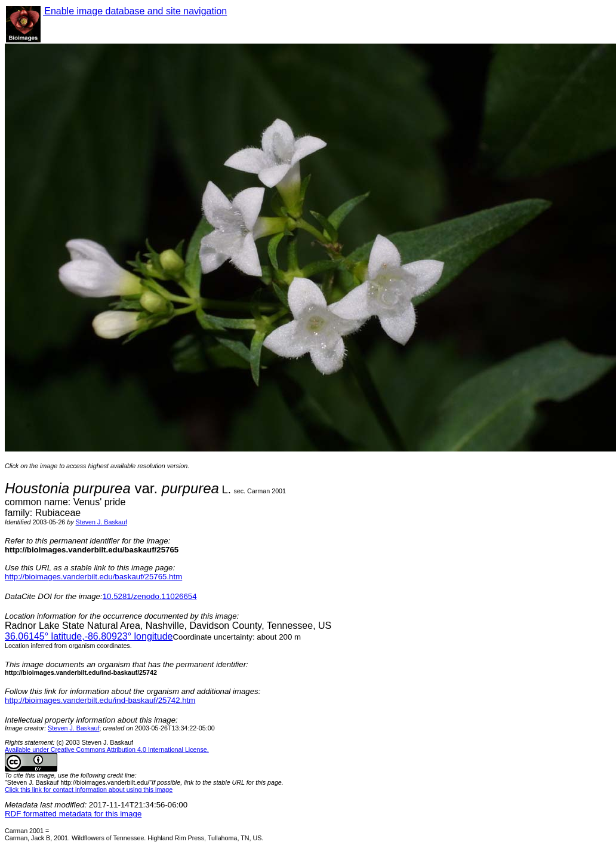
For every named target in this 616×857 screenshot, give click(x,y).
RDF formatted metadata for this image (73, 814)
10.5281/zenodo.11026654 (150, 596)
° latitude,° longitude (89, 636)
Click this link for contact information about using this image (89, 790)
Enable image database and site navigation (135, 11)
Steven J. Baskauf (101, 522)
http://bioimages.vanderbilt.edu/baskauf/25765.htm (93, 577)
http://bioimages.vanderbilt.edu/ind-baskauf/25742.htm (100, 700)
